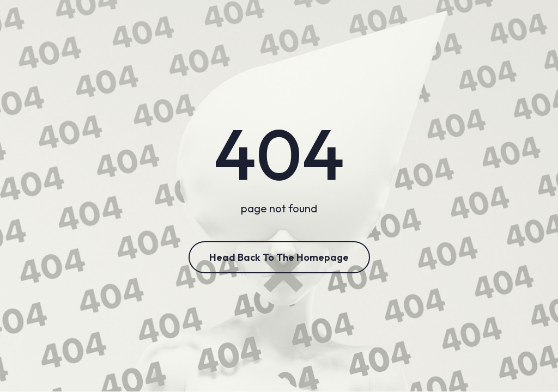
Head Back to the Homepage (279, 257)
